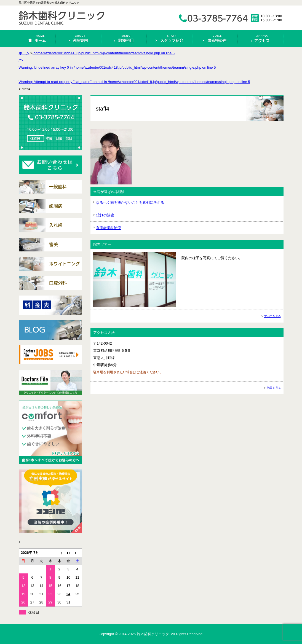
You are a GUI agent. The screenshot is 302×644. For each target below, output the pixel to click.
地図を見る (274, 388)
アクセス (261, 39)
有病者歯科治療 (109, 228)
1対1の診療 (105, 215)
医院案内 (79, 39)
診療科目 (124, 39)
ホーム (38, 39)
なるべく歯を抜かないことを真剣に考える (130, 202)
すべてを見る (272, 316)
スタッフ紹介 (170, 39)
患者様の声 (215, 39)
